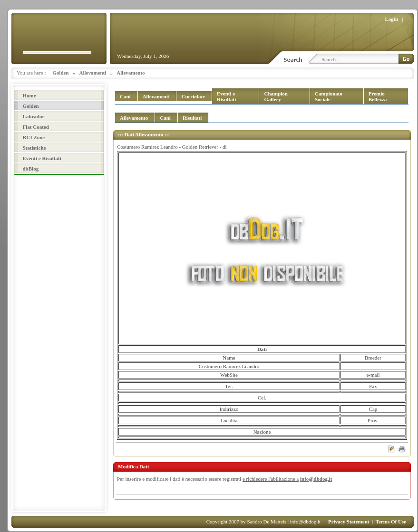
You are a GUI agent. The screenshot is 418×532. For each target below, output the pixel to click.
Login (392, 19)
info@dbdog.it (316, 479)
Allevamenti (93, 73)
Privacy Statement (349, 522)
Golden (60, 73)
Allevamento (131, 73)
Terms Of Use (391, 522)
